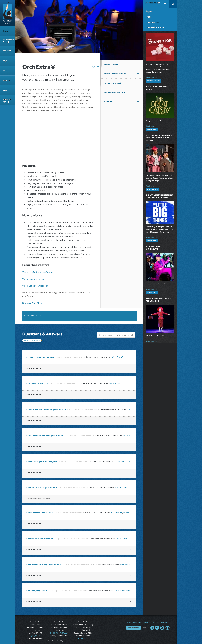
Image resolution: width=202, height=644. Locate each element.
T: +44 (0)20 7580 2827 (59, 632)
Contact (156, 621)
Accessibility (165, 621)
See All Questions (31, 340)
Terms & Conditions (134, 621)
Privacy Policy (147, 621)
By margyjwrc (33, 590)
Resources (7, 51)
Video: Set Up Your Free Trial (35, 286)
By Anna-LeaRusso (35, 486)
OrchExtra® (118, 356)
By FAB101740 (32, 460)
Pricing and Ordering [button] (115, 93)
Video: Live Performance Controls (38, 272)
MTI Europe (153, 22)
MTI (149, 17)
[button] (165, 4)
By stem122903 (33, 511)
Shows (5, 31)
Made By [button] (108, 102)
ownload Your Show (33, 303)
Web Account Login (153, 3)
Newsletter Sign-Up (7, 100)
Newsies (127, 511)
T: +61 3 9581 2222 (83, 637)
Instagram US (168, 626)
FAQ (4, 71)
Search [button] (173, 4)
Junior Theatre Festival (8, 41)
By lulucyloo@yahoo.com (40, 408)
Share (97, 67)
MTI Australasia (156, 27)
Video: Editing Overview (33, 279)
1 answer (34, 367)
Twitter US (162, 626)
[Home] (8, 13)
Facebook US (157, 626)
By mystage (32, 382)
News (5, 90)
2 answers (35, 522)
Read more (152, 77)
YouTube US (152, 626)
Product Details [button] (113, 83)
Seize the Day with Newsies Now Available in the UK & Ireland (159, 138)
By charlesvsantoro (37, 563)
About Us (6, 80)
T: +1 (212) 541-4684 (35, 634)
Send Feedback (133, 626)
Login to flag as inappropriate (71, 356)
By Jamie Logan (34, 356)
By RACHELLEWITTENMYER (39, 434)
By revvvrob (33, 537)
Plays (5, 61)
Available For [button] (111, 64)
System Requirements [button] (115, 74)
